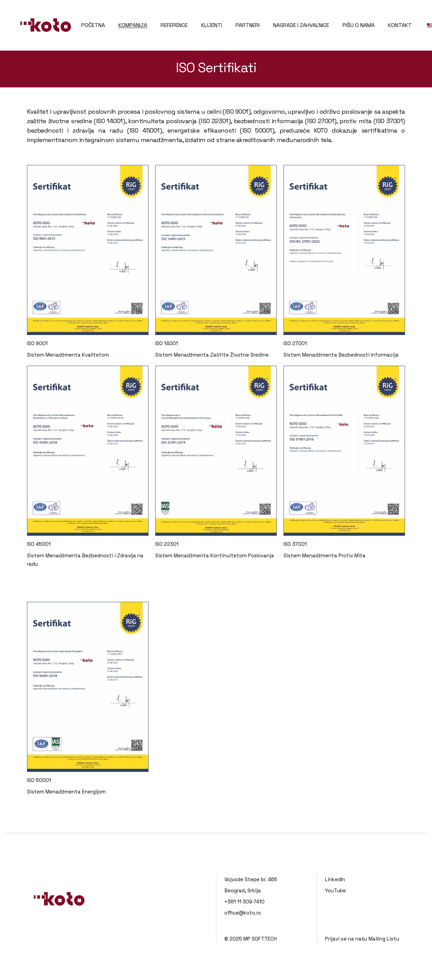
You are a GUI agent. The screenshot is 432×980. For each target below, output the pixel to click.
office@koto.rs (243, 913)
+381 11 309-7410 (245, 902)
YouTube (335, 890)
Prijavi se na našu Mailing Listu (362, 939)
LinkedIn (335, 879)
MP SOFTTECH (260, 939)
